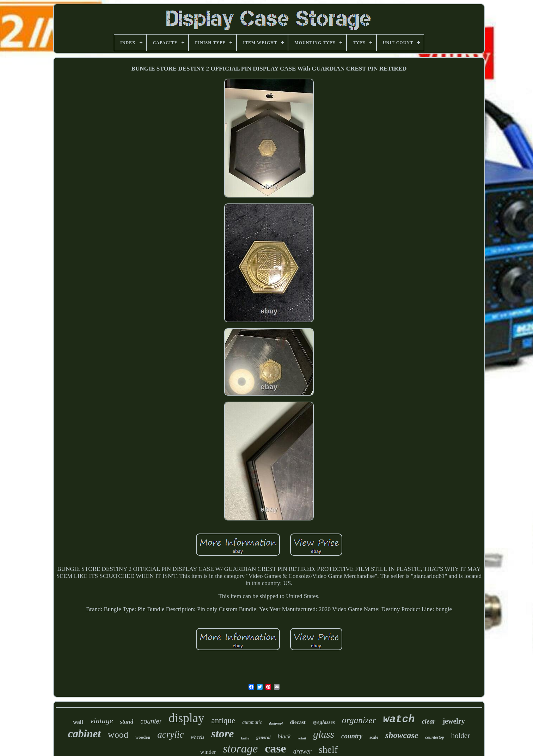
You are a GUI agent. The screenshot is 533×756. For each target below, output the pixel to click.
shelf (328, 749)
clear (428, 721)
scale (374, 737)
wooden (143, 737)
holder (460, 736)
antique (223, 721)
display (186, 718)
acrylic (170, 734)
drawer (302, 751)
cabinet (84, 734)
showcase (402, 735)
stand (127, 722)
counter (151, 721)
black (284, 736)
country (352, 736)
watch (399, 719)
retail (302, 738)
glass (324, 734)
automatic (252, 722)
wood (118, 735)
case (275, 748)
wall (78, 722)
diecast (298, 722)
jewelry (454, 721)
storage (240, 749)
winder (208, 752)
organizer (359, 720)
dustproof (276, 723)
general (263, 737)
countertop (434, 737)
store (222, 733)
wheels (197, 737)
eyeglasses (324, 722)
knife (245, 738)
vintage (102, 721)
